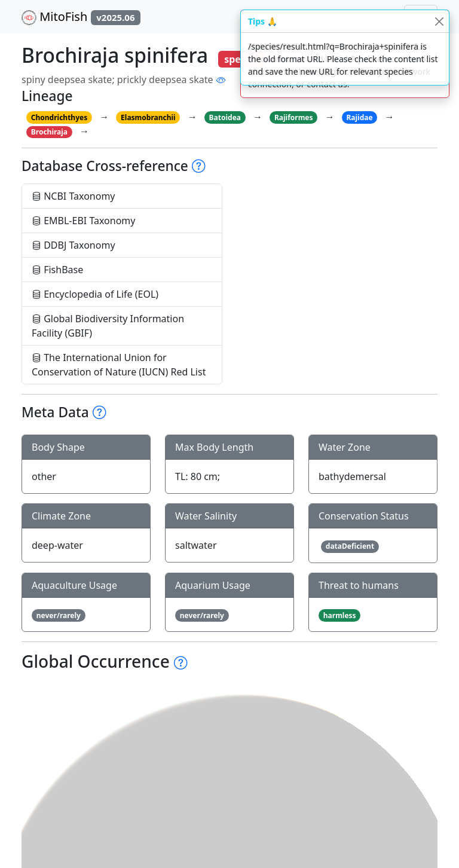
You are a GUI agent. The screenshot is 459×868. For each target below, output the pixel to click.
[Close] (439, 21)
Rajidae (359, 117)
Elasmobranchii (148, 117)
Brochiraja (49, 132)
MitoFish (81, 17)
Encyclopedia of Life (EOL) (95, 294)
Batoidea (225, 117)
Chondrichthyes (59, 117)
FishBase (57, 270)
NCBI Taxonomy (74, 196)
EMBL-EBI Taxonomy (84, 221)
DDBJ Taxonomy (74, 245)
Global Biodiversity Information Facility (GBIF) (108, 326)
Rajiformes (294, 117)
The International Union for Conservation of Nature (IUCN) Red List (119, 365)
